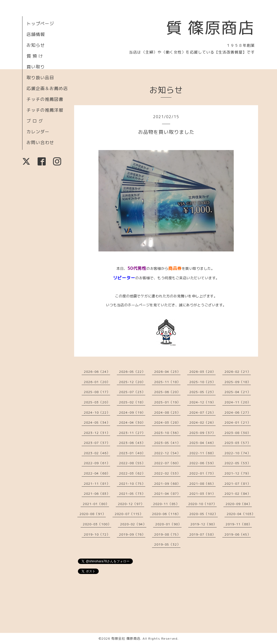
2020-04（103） (241, 514)
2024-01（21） (238, 422)
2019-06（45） (238, 534)
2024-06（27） (238, 412)
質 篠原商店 (210, 28)
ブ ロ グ (35, 121)
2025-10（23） (202, 382)
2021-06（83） (97, 494)
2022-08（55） (132, 463)
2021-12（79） (238, 473)
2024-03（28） (167, 422)
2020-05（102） (204, 514)
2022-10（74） (238, 453)
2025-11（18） (167, 382)
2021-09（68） (167, 484)
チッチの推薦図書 (45, 99)
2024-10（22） (97, 412)
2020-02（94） (133, 524)
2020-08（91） (93, 514)
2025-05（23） (202, 392)
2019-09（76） (132, 534)
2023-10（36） (167, 433)
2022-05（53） (238, 463)
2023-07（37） (97, 443)
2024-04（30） (132, 422)
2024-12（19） (202, 402)
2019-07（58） (202, 534)
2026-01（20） (97, 382)
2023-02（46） (97, 453)
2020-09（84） (239, 504)
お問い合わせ (40, 142)
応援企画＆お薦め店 (47, 88)
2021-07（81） (238, 484)
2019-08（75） (167, 534)
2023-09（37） (202, 433)
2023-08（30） (238, 433)
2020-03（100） (97, 524)
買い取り (36, 67)
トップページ (40, 24)
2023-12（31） (97, 433)
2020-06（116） (166, 514)
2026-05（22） (132, 372)
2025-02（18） (132, 402)
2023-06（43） (132, 443)
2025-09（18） (238, 382)
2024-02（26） (202, 422)
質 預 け (35, 56)
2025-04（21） (238, 392)
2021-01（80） (96, 504)
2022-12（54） (167, 453)
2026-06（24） (97, 372)
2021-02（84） (238, 494)
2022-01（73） (202, 473)
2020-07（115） (129, 514)
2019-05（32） (167, 544)
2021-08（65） (202, 484)
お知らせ (36, 45)
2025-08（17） (97, 392)
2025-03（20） (97, 402)
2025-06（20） (167, 392)
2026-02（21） (238, 372)
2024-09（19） (132, 412)
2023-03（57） (238, 443)
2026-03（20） (202, 372)
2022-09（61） (97, 463)
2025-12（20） (132, 382)
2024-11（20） (238, 402)
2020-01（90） (168, 524)
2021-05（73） (132, 494)
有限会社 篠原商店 (126, 638)
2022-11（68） (202, 453)
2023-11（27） (132, 433)
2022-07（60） (167, 463)
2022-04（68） (97, 473)
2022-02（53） (167, 473)
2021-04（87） (167, 494)
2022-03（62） (132, 473)
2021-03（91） (202, 494)
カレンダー (38, 132)
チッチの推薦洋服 (45, 110)
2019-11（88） (239, 524)
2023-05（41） (167, 443)
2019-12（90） (204, 524)
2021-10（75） (132, 484)
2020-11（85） (166, 504)
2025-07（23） (132, 392)
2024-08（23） (167, 412)
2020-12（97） (131, 504)
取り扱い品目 (40, 78)
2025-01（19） (167, 402)
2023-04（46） (202, 443)
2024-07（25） (202, 412)
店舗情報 (36, 34)
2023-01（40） (132, 453)
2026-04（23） (167, 372)
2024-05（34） (97, 422)
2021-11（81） (97, 484)
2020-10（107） (202, 504)
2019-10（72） (97, 534)
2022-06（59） (202, 463)
